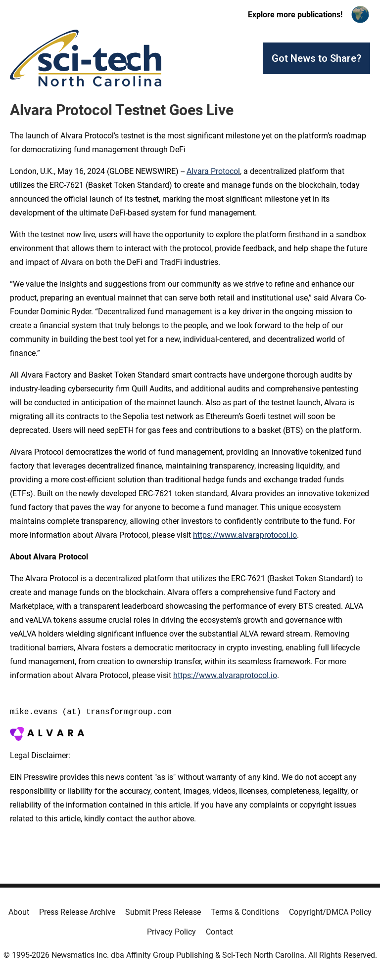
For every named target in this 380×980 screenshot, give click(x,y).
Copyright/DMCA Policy (330, 912)
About (19, 912)
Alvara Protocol (213, 171)
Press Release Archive (77, 912)
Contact (219, 932)
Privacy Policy (171, 932)
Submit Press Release (163, 912)
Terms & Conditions (245, 912)
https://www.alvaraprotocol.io (245, 535)
